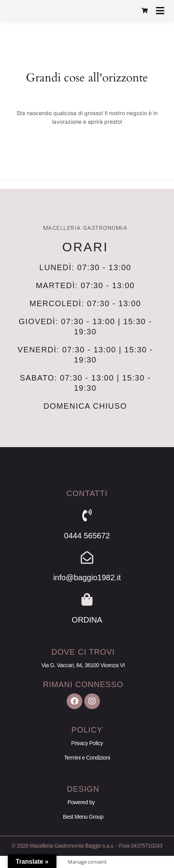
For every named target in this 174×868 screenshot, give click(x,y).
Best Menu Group (83, 817)
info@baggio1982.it (87, 577)
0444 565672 (87, 536)
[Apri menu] (160, 11)
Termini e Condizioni (87, 758)
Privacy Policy (87, 743)
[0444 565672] (87, 515)
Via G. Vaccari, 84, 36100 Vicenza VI (83, 665)
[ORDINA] (87, 599)
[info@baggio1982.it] (87, 558)
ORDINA (87, 620)
